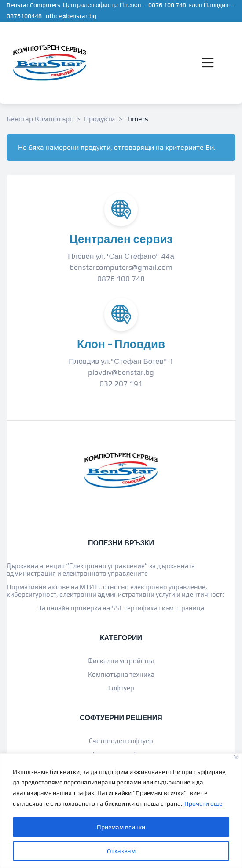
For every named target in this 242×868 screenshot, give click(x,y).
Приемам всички (121, 827)
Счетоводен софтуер (121, 741)
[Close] (236, 757)
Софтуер (121, 688)
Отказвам (121, 851)
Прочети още (203, 803)
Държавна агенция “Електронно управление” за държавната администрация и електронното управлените (101, 570)
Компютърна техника (121, 674)
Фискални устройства (121, 661)
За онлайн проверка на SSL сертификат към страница (121, 608)
